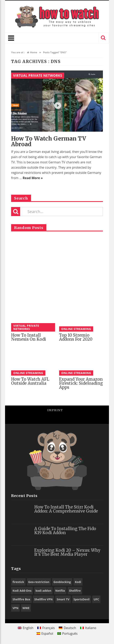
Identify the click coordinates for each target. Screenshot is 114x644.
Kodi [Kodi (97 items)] (78, 582)
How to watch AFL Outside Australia (30, 381)
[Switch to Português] (67, 634)
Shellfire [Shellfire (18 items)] (75, 591)
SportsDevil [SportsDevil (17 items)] (82, 599)
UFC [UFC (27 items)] (96, 599)
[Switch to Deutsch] (67, 628)
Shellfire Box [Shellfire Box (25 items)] (21, 599)
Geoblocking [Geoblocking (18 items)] (62, 582)
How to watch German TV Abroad (49, 141)
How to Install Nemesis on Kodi (29, 337)
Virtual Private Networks (38, 76)
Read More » (33, 178)
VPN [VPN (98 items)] (15, 608)
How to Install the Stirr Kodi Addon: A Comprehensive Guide (66, 509)
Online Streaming (76, 329)
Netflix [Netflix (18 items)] (60, 591)
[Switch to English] (26, 628)
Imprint (55, 410)
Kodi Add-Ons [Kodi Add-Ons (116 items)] (22, 591)
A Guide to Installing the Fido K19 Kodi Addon (65, 531)
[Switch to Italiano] (88, 628)
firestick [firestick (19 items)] (18, 582)
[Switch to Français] (46, 628)
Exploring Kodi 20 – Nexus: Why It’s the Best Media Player (67, 552)
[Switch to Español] (45, 634)
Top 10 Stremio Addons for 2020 (76, 337)
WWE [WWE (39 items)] (26, 608)
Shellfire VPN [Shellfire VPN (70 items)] (43, 599)
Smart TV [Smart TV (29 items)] (63, 599)
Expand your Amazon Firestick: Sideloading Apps (81, 383)
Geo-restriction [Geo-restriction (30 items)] (39, 582)
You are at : (18, 52)
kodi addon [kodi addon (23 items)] (43, 591)
